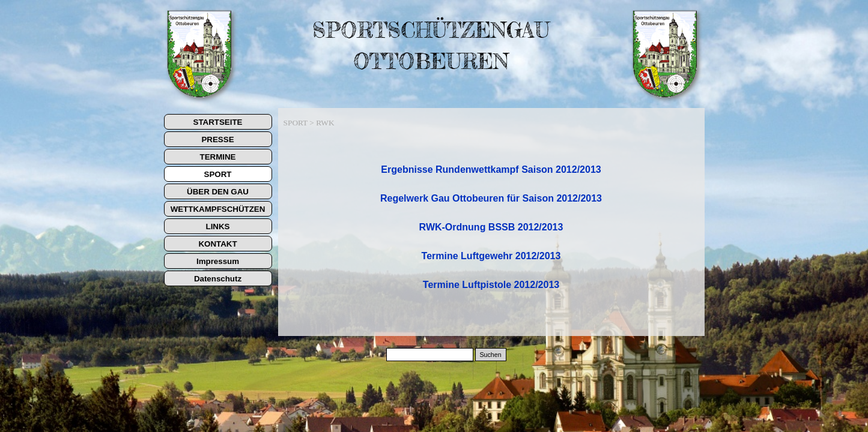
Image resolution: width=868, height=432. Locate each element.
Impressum (218, 261)
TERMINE (218, 157)
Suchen (490, 355)
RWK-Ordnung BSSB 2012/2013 (491, 227)
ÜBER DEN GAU (218, 192)
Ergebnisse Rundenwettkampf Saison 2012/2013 (491, 169)
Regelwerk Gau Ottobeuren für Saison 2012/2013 (491, 198)
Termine (491, 285)
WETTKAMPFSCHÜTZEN (218, 209)
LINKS (218, 226)
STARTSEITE (218, 122)
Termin (491, 256)
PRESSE (217, 139)
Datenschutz (218, 279)
